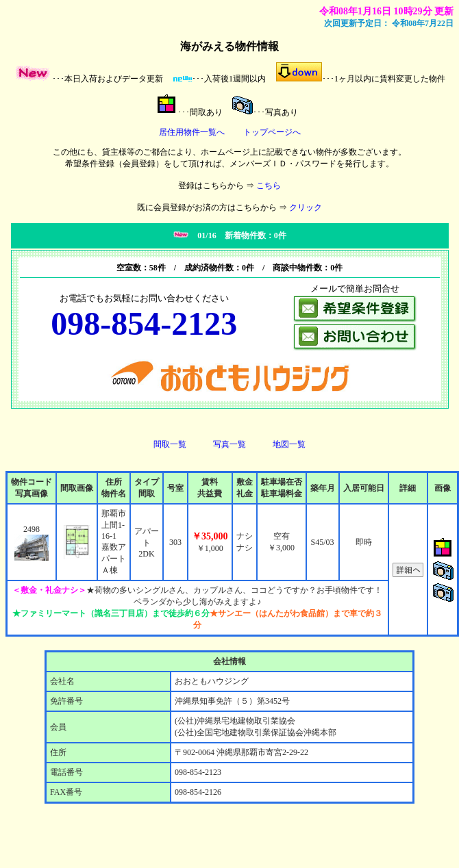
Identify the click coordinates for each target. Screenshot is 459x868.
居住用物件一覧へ (192, 132)
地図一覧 (289, 444)
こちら (269, 186)
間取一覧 (170, 444)
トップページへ (272, 132)
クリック (306, 207)
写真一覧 (229, 444)
